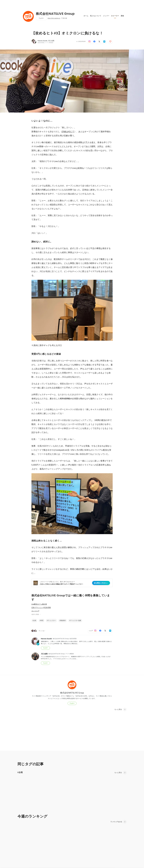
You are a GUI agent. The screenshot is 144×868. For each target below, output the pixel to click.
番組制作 (63, 620)
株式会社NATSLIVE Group (55, 14)
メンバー (106, 16)
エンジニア (35, 611)
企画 (35, 620)
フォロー (41, 18)
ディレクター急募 (76, 620)
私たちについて (96, 16)
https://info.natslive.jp (54, 18)
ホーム (86, 16)
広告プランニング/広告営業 (41, 608)
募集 (122, 16)
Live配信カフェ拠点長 (39, 604)
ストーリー (115, 16)
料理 (42, 620)
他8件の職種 (36, 614)
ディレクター (52, 620)
